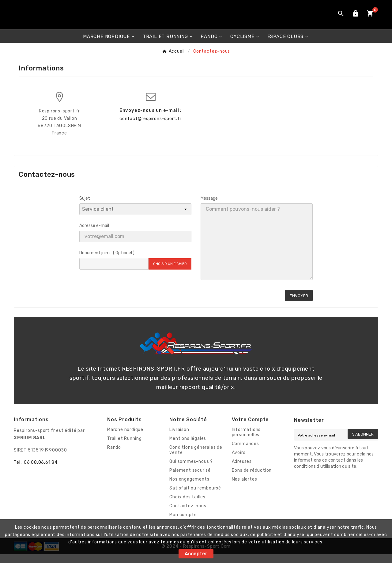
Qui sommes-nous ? (191, 470)
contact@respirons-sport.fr (151, 128)
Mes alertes (245, 488)
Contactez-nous (188, 515)
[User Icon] (356, 19)
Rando (114, 456)
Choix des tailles (187, 506)
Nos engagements (189, 488)
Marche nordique (125, 438)
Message (209, 207)
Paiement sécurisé (190, 479)
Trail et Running (124, 447)
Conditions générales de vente (196, 459)
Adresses (242, 470)
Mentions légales (188, 447)
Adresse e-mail (94, 234)
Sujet (85, 207)
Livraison (179, 438)
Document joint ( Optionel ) (107, 262)
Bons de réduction (252, 479)
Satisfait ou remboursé (195, 497)
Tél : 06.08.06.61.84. (36, 471)
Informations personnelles (246, 441)
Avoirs (239, 461)
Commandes (245, 453)
